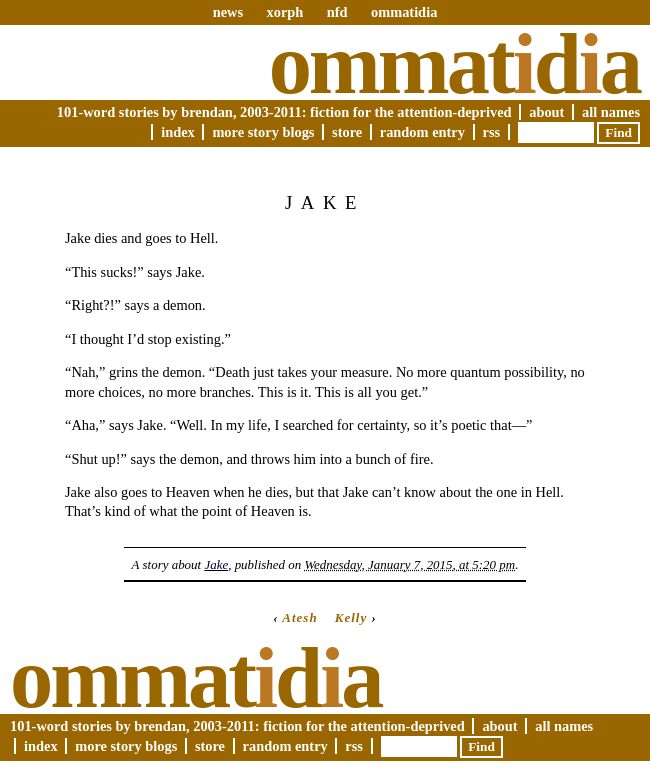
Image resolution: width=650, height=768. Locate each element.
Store (347, 132)
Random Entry (422, 132)
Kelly (351, 617)
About (546, 112)
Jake (216, 564)
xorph (284, 12)
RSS (492, 132)
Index (178, 132)
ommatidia (404, 12)
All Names (611, 112)
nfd (337, 12)
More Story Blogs (263, 132)
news (228, 12)
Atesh (299, 617)
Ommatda (454, 64)
